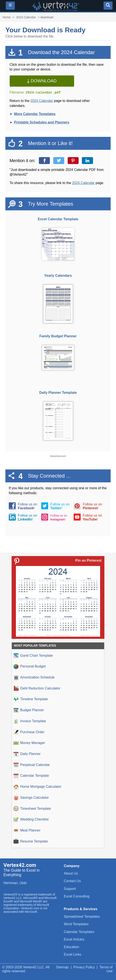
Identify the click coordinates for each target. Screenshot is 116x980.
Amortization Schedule (34, 678)
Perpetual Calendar (32, 765)
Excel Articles (74, 939)
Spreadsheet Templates (82, 917)
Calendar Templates (79, 932)
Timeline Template (31, 699)
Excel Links (72, 954)
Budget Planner (29, 710)
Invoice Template (30, 721)
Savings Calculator (31, 798)
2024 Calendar (26, 17)
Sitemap (62, 967)
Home (7, 17)
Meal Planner (27, 831)
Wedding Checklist (31, 820)
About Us (71, 873)
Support (70, 889)
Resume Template (31, 841)
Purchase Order (29, 732)
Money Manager (29, 743)
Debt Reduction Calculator (37, 688)
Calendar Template (31, 776)
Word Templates (76, 924)
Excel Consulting (77, 896)
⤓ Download (42, 81)
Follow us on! (27, 506)
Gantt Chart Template (33, 656)
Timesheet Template (32, 809)
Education (71, 947)
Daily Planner (27, 754)
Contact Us (72, 881)
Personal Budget (30, 667)
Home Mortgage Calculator (37, 787)
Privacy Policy (84, 967)
